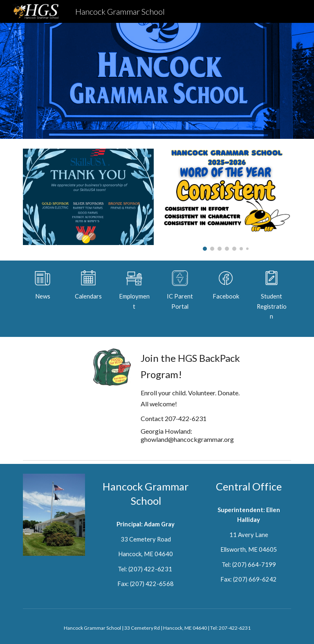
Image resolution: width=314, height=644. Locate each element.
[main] (42, 296)
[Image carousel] (225, 200)
